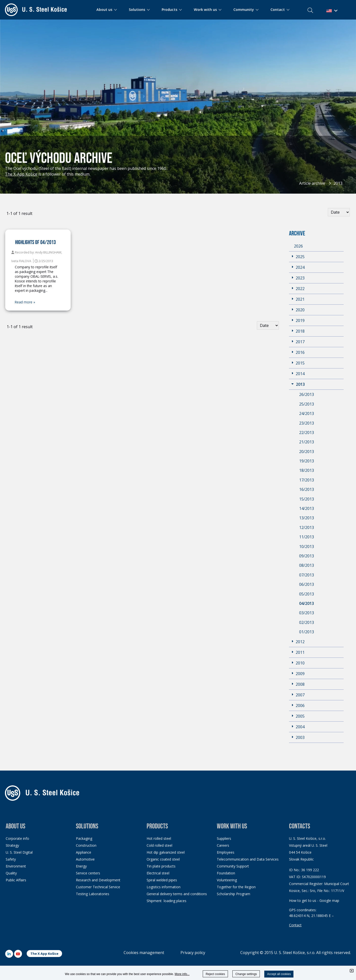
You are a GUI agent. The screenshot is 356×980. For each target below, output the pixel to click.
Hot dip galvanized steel (166, 852)
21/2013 (307, 442)
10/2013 (307, 547)
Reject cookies (215, 974)
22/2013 (307, 433)
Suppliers (224, 838)
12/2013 (307, 527)
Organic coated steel (163, 859)
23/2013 (307, 423)
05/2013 (307, 594)
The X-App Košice (21, 174)
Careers (223, 845)
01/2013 (307, 632)
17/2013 (307, 480)
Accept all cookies (279, 974)
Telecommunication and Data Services (248, 859)
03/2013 (307, 613)
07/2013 (307, 575)
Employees (226, 852)
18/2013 (307, 470)
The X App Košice (44, 954)
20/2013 (307, 452)
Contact (295, 925)
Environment (16, 866)
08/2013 (307, 565)
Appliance (84, 852)
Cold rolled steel (159, 845)
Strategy (12, 845)
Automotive (85, 859)
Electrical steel (158, 873)
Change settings (246, 974)
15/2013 (307, 499)
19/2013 (307, 461)
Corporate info (17, 838)
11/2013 (307, 537)
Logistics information (164, 887)
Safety (11, 859)
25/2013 (307, 404)
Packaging (84, 838)
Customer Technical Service (98, 887)
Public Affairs (16, 880)
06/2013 (307, 584)
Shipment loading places (167, 901)
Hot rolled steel (159, 838)
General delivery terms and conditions (177, 894)
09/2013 (307, 556)
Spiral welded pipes (162, 880)
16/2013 (307, 489)
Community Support (233, 866)
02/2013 (307, 622)
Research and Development (98, 880)
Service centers (88, 873)
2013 (338, 183)
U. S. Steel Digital (19, 852)
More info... (182, 974)
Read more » (25, 302)
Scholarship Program (234, 894)
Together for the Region (236, 887)
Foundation (226, 873)
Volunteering (227, 880)
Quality (11, 873)
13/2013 (307, 518)
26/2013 (307, 394)
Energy (81, 866)
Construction (86, 845)
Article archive (312, 183)
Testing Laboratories (93, 894)
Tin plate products (161, 866)
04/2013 (307, 603)
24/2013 (307, 413)
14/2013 (307, 508)
